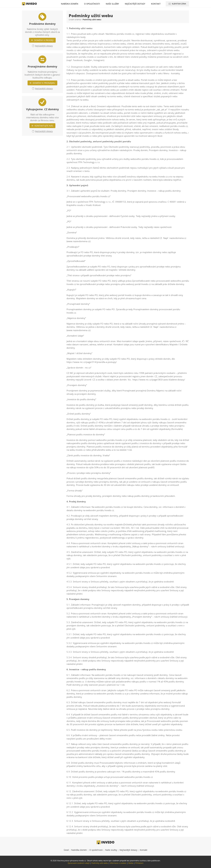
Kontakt (156, 4)
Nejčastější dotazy (135, 4)
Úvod (66, 850)
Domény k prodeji (44, 40)
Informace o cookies (118, 863)
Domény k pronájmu (44, 83)
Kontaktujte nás (44, 126)
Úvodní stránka (75, 20)
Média (131, 863)
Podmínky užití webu (100, 863)
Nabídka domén (70, 4)
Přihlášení (139, 863)
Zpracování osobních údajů (79, 863)
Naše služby (112, 4)
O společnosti (92, 4)
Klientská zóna (179, 4)
